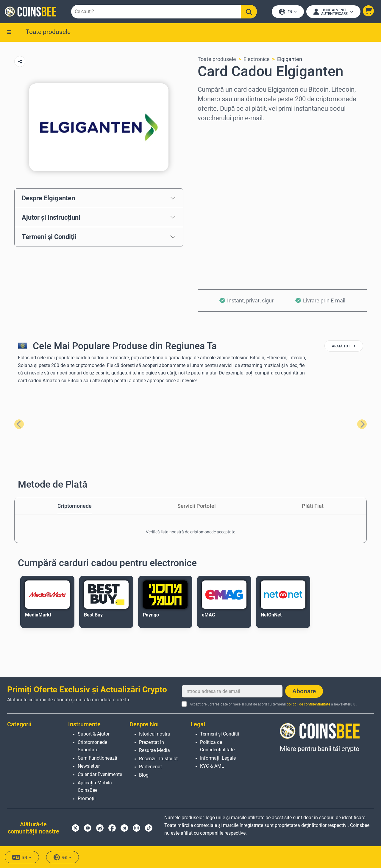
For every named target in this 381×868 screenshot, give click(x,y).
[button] (368, 11)
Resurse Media (154, 750)
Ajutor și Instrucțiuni (51, 217)
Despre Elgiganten (48, 198)
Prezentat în (152, 742)
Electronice (257, 59)
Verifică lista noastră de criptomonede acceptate (190, 532)
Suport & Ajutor (94, 734)
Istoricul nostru (155, 734)
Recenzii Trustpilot (158, 759)
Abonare (304, 691)
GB (63, 857)
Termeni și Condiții (49, 237)
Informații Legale (218, 758)
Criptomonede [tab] (75, 506)
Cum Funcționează (97, 758)
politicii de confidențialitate (308, 704)
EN (288, 12)
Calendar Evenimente (100, 774)
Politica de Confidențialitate (217, 746)
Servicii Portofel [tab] (197, 506)
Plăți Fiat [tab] (313, 506)
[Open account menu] (333, 12)
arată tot (344, 346)
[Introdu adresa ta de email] (232, 691)
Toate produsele (48, 32)
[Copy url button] (20, 61)
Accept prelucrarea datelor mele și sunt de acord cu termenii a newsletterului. (273, 704)
